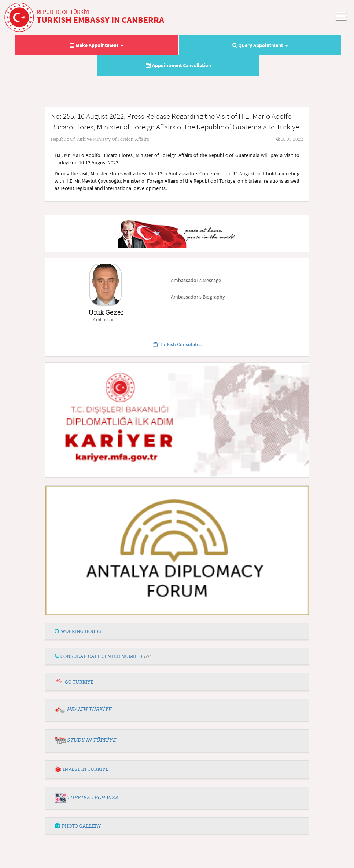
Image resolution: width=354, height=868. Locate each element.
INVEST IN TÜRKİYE (82, 769)
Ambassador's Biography (198, 297)
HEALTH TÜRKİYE (89, 709)
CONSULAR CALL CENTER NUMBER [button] (103, 656)
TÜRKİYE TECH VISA (93, 797)
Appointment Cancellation (178, 65)
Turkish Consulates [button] (177, 344)
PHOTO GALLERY (78, 826)
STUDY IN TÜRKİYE (91, 740)
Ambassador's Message (196, 280)
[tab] (177, 631)
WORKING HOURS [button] (78, 631)
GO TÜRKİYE (79, 682)
